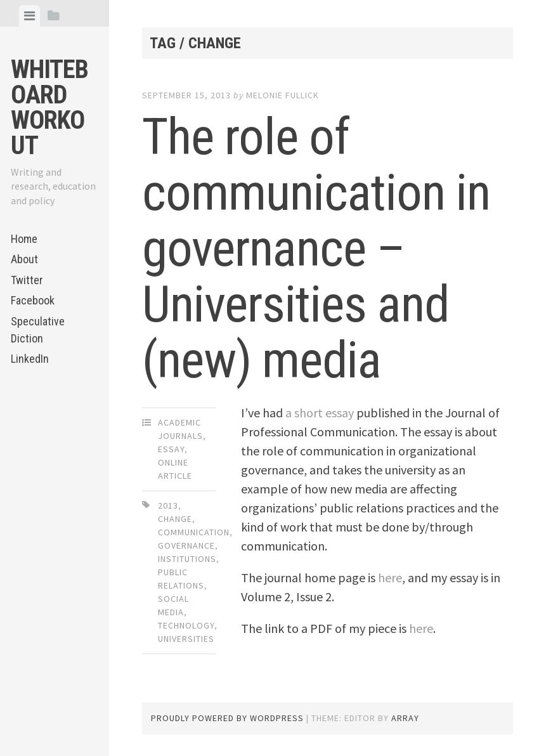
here (390, 577)
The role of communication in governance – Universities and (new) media (316, 249)
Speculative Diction (38, 330)
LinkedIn (30, 359)
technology (186, 625)
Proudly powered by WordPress (227, 718)
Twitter (27, 280)
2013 (168, 505)
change (175, 519)
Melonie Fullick (283, 95)
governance (186, 545)
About (24, 259)
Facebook (33, 300)
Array (405, 718)
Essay (171, 449)
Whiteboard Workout (49, 108)
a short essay (320, 413)
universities (186, 639)
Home (24, 239)
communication (194, 532)
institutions (187, 559)
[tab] (29, 16)
